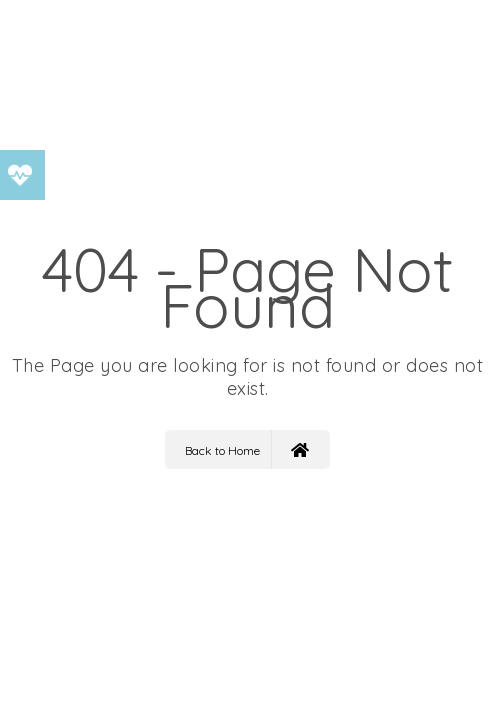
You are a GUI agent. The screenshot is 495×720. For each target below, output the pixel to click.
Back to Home (247, 449)
